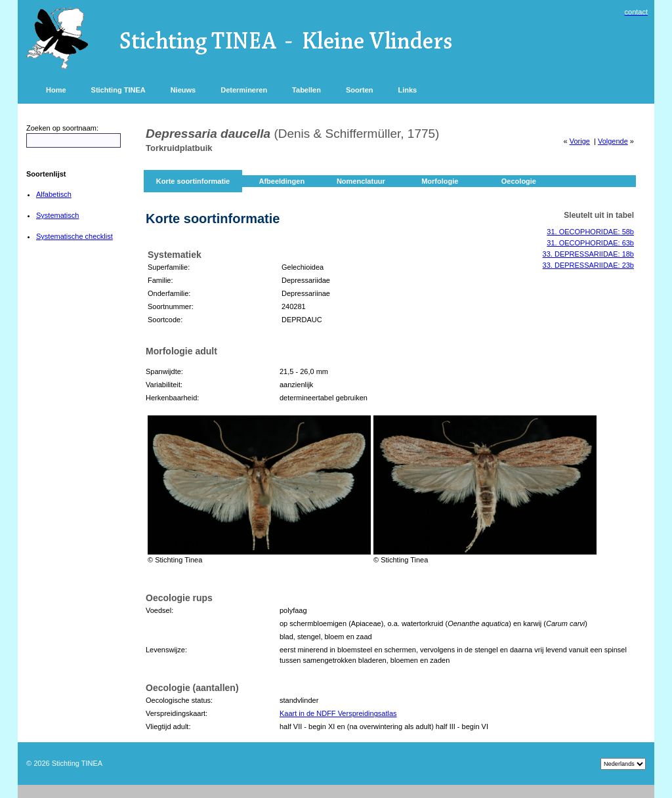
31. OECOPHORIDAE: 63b (590, 243)
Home (56, 90)
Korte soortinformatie (193, 181)
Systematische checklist (74, 236)
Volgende (613, 141)
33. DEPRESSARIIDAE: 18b (588, 254)
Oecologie (519, 181)
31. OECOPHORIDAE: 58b (590, 232)
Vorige (580, 141)
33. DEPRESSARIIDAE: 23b (588, 265)
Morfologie (440, 181)
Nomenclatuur (361, 181)
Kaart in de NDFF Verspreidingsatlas (338, 713)
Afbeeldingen (282, 181)
